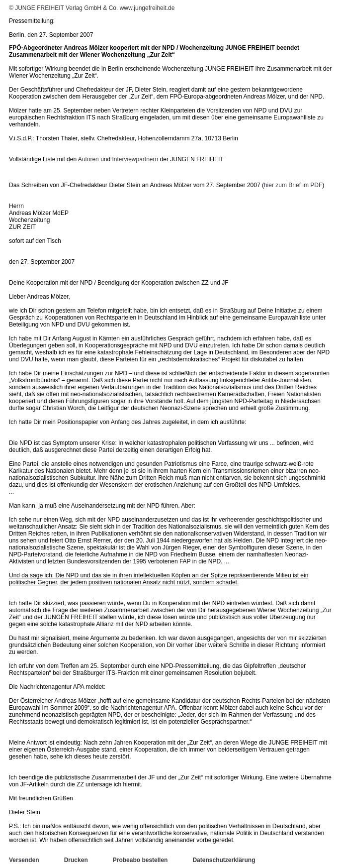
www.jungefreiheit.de (147, 8)
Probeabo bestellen (140, 860)
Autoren (88, 159)
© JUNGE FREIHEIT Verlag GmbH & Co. (64, 8)
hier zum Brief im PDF (293, 185)
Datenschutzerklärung (224, 860)
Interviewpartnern (135, 159)
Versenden (24, 860)
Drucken (76, 860)
